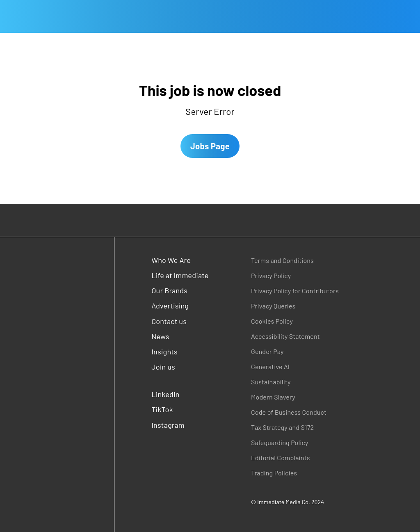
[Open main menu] (7, 16)
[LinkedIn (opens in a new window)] (181, 394)
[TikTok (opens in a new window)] (181, 410)
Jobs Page (210, 146)
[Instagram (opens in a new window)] (181, 425)
